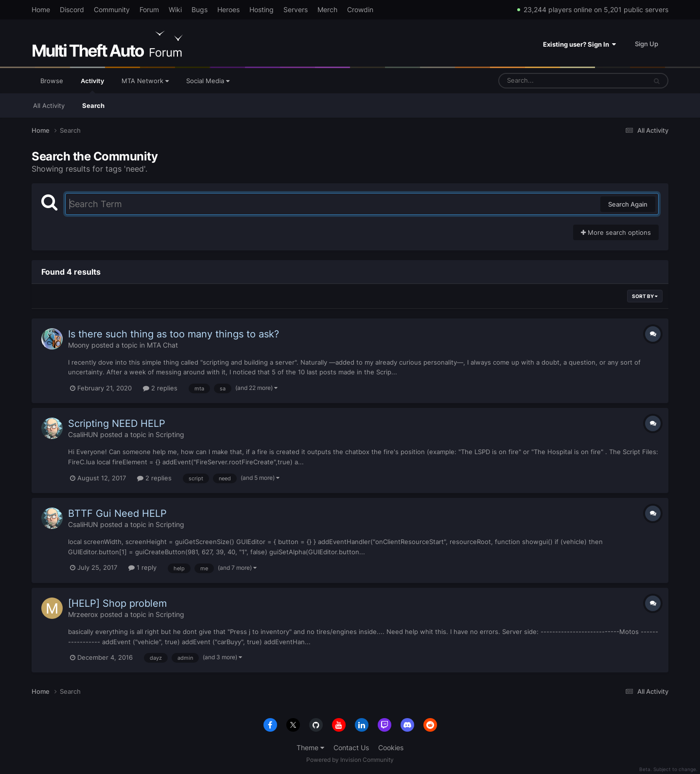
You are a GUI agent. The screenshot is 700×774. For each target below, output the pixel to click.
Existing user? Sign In (579, 44)
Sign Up (647, 44)
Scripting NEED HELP (117, 423)
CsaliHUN (83, 434)
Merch (327, 9)
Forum (149, 9)
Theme (310, 748)
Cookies (391, 748)
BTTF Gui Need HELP (117, 513)
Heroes (228, 9)
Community (112, 9)
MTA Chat (162, 345)
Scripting (170, 434)
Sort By (645, 296)
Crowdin (360, 9)
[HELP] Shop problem (117, 603)
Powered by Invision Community (350, 760)
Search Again (628, 204)
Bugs (200, 9)
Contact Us (351, 748)
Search (93, 106)
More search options (616, 232)
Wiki (175, 9)
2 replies (160, 388)
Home (41, 9)
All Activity (49, 106)
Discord (72, 9)
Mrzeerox (83, 614)
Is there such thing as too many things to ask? (174, 334)
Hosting (262, 9)
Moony (79, 345)
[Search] (547, 81)
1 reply (142, 567)
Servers (296, 9)
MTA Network (145, 81)
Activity (92, 85)
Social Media (208, 81)
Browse (52, 81)
